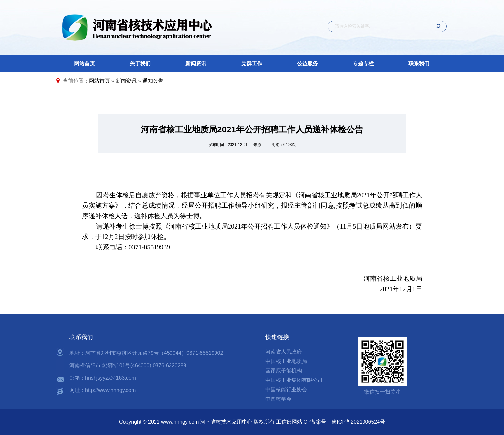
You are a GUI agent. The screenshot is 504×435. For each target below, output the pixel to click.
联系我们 (419, 63)
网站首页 (84, 63)
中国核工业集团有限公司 (294, 380)
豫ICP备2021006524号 (358, 422)
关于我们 (140, 63)
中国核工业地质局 (286, 361)
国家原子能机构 (284, 371)
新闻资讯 (196, 63)
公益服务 (307, 63)
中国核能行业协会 (286, 390)
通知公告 (153, 81)
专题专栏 (363, 63)
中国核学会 (278, 399)
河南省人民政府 (284, 352)
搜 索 (436, 26)
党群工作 (252, 63)
